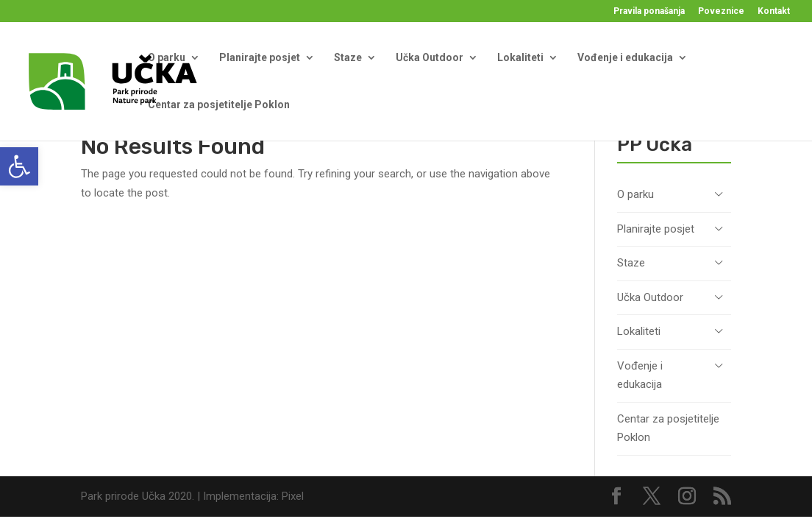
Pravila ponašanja (649, 11)
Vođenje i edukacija (625, 57)
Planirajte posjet (260, 57)
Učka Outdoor (430, 57)
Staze (348, 57)
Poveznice (721, 11)
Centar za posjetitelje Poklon (219, 105)
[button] (19, 166)
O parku (167, 57)
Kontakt (774, 11)
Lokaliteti (520, 57)
